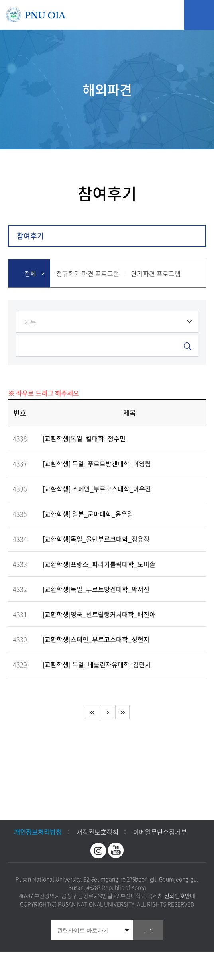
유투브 (116, 850)
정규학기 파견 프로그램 (88, 273)
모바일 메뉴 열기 (199, 15)
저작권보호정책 (97, 832)
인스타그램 (98, 850)
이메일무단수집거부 (160, 832)
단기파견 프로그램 (156, 273)
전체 (30, 273)
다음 (107, 712)
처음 (92, 712)
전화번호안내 (180, 896)
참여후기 (30, 236)
